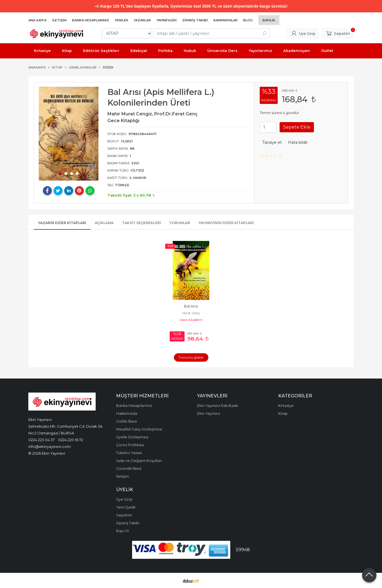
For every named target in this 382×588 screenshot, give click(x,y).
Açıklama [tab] (104, 223)
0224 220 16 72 (71, 440)
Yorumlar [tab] (180, 223)
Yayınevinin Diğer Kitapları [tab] (226, 223)
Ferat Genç (191, 313)
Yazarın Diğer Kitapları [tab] (62, 223)
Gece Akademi (191, 320)
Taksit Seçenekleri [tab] (141, 223)
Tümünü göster (191, 357)
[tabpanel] (69, 134)
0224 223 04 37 (42, 440)
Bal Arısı (191, 306)
